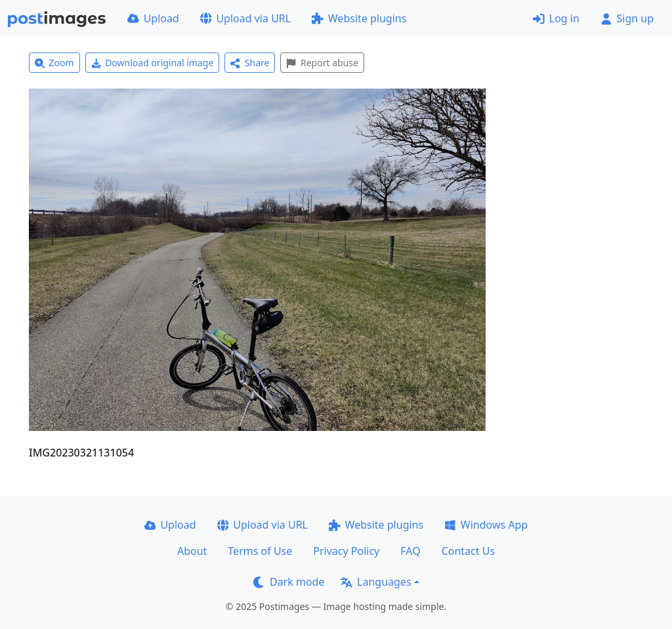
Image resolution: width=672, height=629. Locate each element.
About (192, 551)
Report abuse (322, 63)
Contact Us (468, 551)
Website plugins (359, 18)
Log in (556, 18)
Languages (376, 582)
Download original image (153, 63)
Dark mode (289, 582)
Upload (153, 18)
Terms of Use (260, 551)
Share (250, 63)
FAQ (410, 551)
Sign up (627, 18)
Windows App (486, 525)
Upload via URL (245, 18)
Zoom (54, 63)
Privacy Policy (346, 551)
